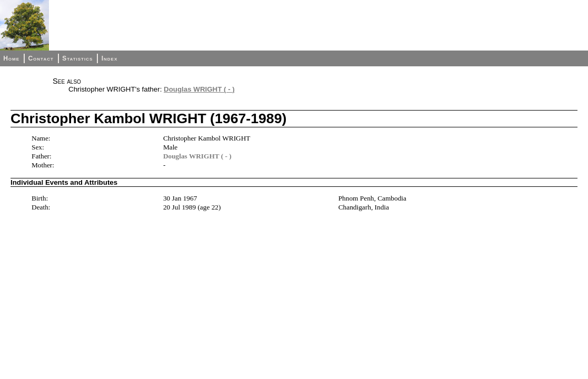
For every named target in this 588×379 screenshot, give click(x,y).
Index (110, 58)
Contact (41, 58)
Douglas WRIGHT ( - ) (199, 89)
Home (11, 58)
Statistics (77, 58)
